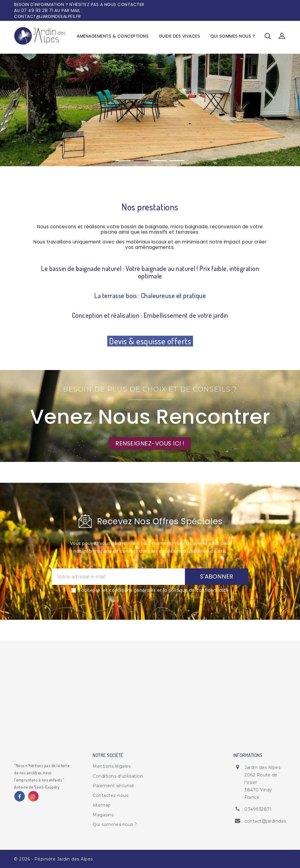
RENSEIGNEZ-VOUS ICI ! (150, 443)
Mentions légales (112, 766)
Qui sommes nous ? (233, 36)
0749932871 (258, 809)
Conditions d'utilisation (118, 776)
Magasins (103, 815)
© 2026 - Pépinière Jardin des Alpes (53, 859)
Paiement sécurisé (114, 786)
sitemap (102, 805)
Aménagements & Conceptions (113, 36)
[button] (282, 36)
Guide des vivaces (180, 36)
